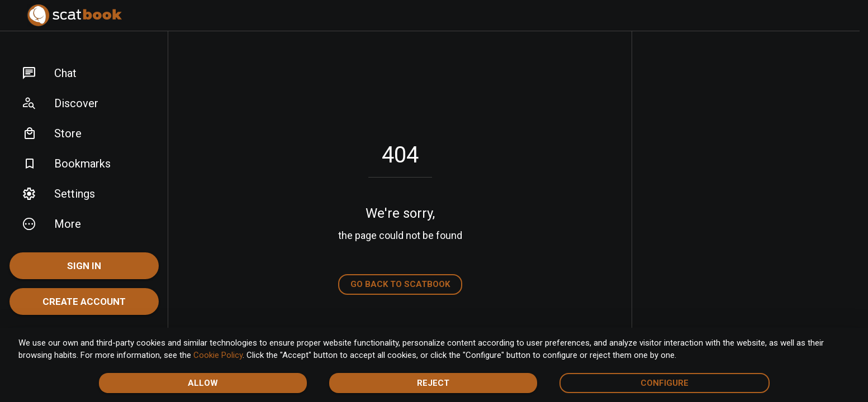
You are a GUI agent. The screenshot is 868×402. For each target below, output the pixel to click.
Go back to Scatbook (400, 284)
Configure (665, 383)
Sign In (84, 266)
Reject (433, 383)
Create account (84, 301)
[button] (84, 73)
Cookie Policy (218, 355)
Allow (203, 383)
